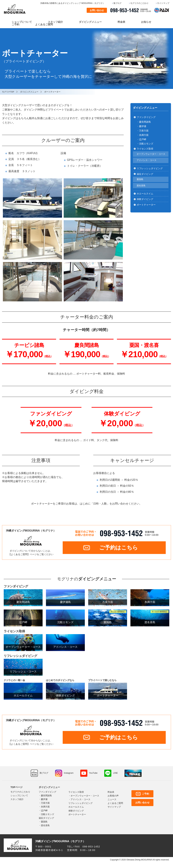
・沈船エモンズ (145, 144)
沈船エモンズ (47, 815)
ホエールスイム (145, 194)
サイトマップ (163, 3)
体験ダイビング (145, 199)
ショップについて (22, 22)
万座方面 (45, 804)
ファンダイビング (146, 117)
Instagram (69, 774)
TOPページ (16, 788)
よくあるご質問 (44, 24)
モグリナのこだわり (139, 3)
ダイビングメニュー (90, 22)
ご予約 (15, 24)
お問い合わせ (97, 10)
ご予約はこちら (119, 548)
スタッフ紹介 (55, 22)
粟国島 (140, 179)
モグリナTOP (8, 92)
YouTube (94, 774)
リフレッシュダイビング (150, 168)
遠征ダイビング (145, 174)
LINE (116, 774)
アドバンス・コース (147, 160)
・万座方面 (143, 131)
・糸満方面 (143, 135)
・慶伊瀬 (141, 126)
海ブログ (117, 3)
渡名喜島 (141, 185)
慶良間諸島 (46, 796)
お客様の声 (113, 797)
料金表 (121, 22)
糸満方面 (45, 808)
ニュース (112, 800)
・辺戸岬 (141, 139)
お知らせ (146, 22)
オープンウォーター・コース (151, 154)
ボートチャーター (146, 205)
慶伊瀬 (44, 800)
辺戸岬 (44, 811)
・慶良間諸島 (144, 122)
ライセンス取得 (145, 149)
